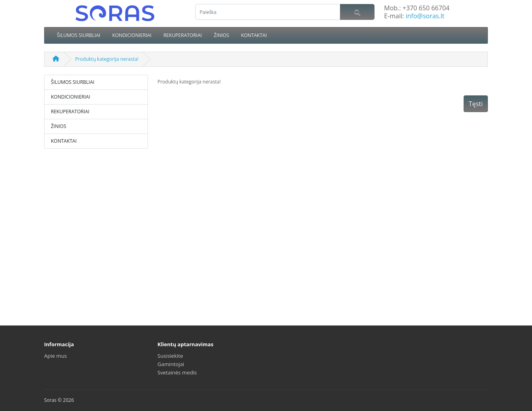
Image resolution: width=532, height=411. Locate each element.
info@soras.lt (425, 16)
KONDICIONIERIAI (132, 35)
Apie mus (55, 356)
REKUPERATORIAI (183, 35)
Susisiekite (170, 356)
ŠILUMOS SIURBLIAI (79, 35)
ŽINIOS (222, 35)
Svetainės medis (177, 372)
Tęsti (476, 104)
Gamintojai (171, 364)
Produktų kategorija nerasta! (107, 59)
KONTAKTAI (254, 35)
